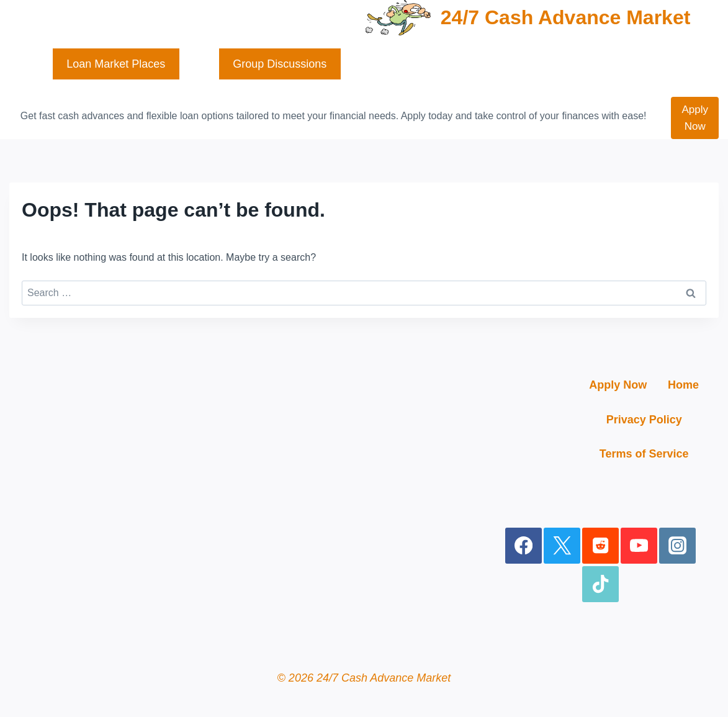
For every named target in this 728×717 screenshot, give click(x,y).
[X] (562, 546)
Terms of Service (644, 454)
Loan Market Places (116, 64)
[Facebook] (524, 546)
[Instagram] (677, 546)
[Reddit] (600, 546)
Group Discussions (280, 64)
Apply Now (695, 118)
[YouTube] (639, 546)
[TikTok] (600, 584)
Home (683, 385)
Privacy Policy (644, 420)
